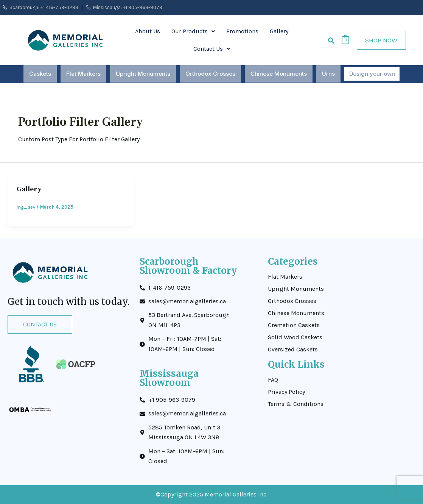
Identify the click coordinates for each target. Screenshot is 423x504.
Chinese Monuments (280, 74)
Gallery (279, 31)
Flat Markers (85, 74)
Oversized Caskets (293, 350)
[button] (193, 31)
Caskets (41, 74)
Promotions (242, 31)
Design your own (372, 74)
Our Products (193, 31)
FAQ (273, 380)
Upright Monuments (144, 74)
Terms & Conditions (296, 404)
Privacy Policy (286, 392)
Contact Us (212, 49)
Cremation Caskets (294, 325)
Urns (330, 74)
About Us (148, 31)
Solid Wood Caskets (295, 337)
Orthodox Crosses (211, 74)
